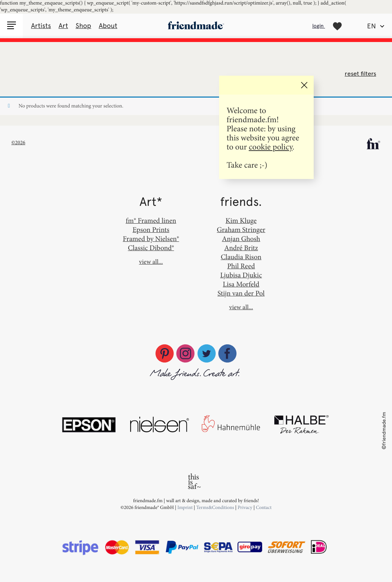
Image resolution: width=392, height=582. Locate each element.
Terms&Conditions (216, 507)
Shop (83, 26)
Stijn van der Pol (241, 293)
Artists (41, 26)
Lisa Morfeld (241, 284)
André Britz (241, 248)
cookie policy (270, 147)
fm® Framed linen (151, 220)
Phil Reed (241, 266)
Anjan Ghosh (241, 239)
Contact (264, 507)
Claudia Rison (241, 257)
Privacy (245, 507)
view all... (151, 262)
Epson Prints (151, 230)
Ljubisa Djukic (241, 275)
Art (63, 26)
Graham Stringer (241, 230)
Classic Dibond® (151, 248)
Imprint (185, 507)
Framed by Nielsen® (151, 239)
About (108, 26)
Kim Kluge (241, 220)
